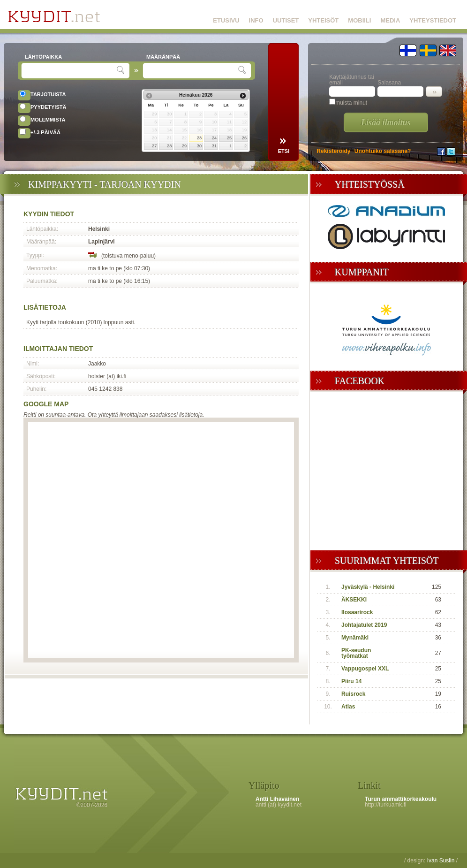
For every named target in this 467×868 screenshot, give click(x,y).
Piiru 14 (351, 681)
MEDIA (390, 20)
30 (199, 146)
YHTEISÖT (323, 20)
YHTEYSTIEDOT (433, 20)
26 (244, 138)
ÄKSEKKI (354, 600)
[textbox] (70, 71)
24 (214, 138)
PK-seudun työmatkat (356, 653)
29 (184, 146)
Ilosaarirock (357, 612)
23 (199, 138)
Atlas (348, 707)
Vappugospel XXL (365, 669)
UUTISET (286, 20)
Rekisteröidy (333, 151)
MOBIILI (359, 20)
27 (154, 146)
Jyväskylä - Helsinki (368, 587)
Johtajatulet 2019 (364, 625)
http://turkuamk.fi (386, 805)
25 (229, 138)
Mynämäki (355, 638)
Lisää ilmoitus (386, 122)
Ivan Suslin (441, 860)
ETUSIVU (226, 20)
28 (169, 146)
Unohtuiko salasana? (383, 151)
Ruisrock (353, 694)
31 (214, 146)
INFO (256, 20)
